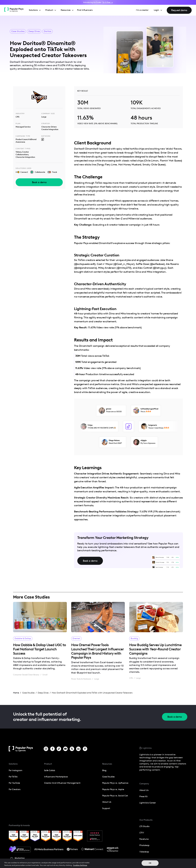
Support (106, 808)
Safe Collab (50, 770)
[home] (14, 10)
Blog (104, 770)
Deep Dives (34, 31)
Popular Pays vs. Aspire (113, 789)
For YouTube (14, 783)
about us (144, 790)
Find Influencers (85, 10)
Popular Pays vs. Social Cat (115, 796)
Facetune (144, 839)
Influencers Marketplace (56, 777)
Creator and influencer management (62, 783)
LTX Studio (144, 826)
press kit (143, 796)
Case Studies (18, 31)
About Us (107, 802)
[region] (98, 863)
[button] (35, 10)
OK (150, 863)
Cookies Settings (80, 865)
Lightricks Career (148, 803)
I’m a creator (142, 10)
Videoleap (144, 852)
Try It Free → (108, 2)
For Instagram (16, 770)
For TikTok (13, 777)
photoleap (144, 845)
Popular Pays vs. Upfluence (115, 783)
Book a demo (39, 182)
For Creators (14, 789)
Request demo (179, 10)
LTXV (142, 833)
